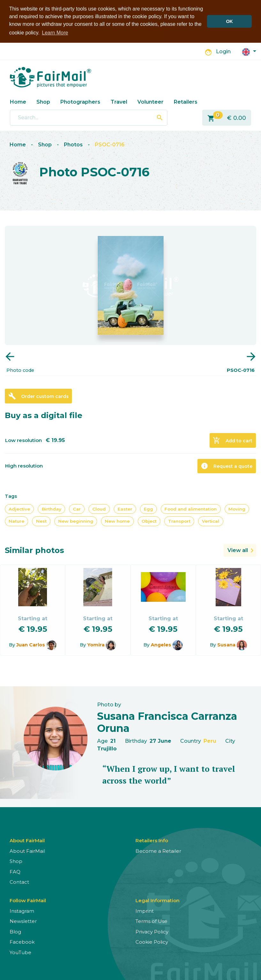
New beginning (76, 521)
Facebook (22, 942)
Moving (237, 508)
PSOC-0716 (110, 144)
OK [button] (229, 21)
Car (77, 508)
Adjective (19, 508)
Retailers (186, 101)
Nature (16, 521)
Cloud (99, 508)
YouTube (20, 952)
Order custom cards (38, 395)
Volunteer (150, 101)
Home (18, 101)
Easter (125, 508)
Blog (15, 931)
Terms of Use (151, 921)
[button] (249, 51)
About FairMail (27, 850)
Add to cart (233, 440)
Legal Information (157, 900)
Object (149, 521)
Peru (210, 740)
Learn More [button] (55, 33)
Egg (148, 508)
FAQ (15, 871)
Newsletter (23, 921)
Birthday (52, 508)
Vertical (211, 521)
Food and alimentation (191, 508)
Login (223, 51)
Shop (43, 101)
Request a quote (226, 465)
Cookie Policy (152, 942)
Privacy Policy (152, 931)
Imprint (145, 910)
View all (238, 550)
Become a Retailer (158, 850)
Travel (119, 101)
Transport (179, 521)
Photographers (80, 101)
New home (117, 521)
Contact (19, 882)
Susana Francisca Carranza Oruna (167, 722)
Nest (41, 521)
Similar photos (34, 550)
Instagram (22, 910)
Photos (73, 144)
